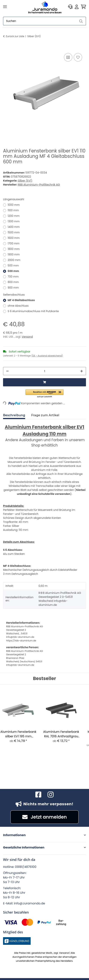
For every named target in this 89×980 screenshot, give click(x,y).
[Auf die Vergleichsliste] (68, 57)
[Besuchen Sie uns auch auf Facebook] (38, 795)
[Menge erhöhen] (82, 371)
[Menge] (44, 371)
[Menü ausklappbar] (5, 7)
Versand (27, 337)
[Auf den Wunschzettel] (78, 57)
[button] (70, 7)
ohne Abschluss (18, 306)
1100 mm (13, 210)
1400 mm (14, 227)
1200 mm (14, 216)
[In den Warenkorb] (6, 48)
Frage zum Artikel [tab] (45, 415)
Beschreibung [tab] (14, 415)
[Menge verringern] (7, 371)
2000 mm (14, 260)
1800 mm (14, 249)
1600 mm (14, 238)
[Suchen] (40, 21)
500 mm (13, 266)
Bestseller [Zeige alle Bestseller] (44, 679)
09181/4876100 (26, 867)
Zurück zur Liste (15, 36)
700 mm (13, 277)
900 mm (13, 288)
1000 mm (14, 205)
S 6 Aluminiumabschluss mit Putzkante (33, 311)
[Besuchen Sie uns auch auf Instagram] (51, 795)
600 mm (13, 271)
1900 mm (14, 254)
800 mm (13, 282)
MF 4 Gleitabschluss (21, 300)
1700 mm (14, 243)
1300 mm (14, 221)
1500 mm (14, 232)
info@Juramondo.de (29, 903)
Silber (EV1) (25, 181)
